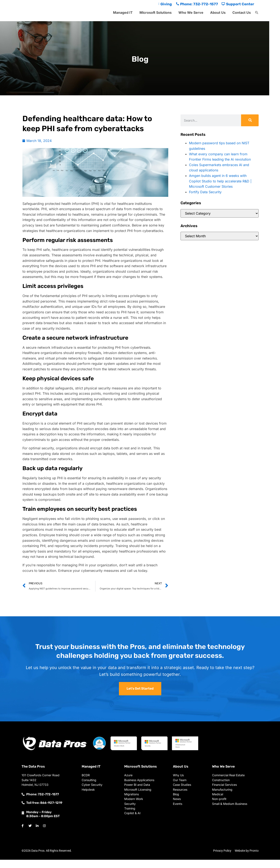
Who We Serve (191, 12)
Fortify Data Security (205, 192)
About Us (218, 12)
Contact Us (242, 12)
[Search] (250, 120)
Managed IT (123, 12)
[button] (257, 13)
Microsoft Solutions (156, 12)
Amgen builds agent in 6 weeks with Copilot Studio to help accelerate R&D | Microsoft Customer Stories (220, 181)
